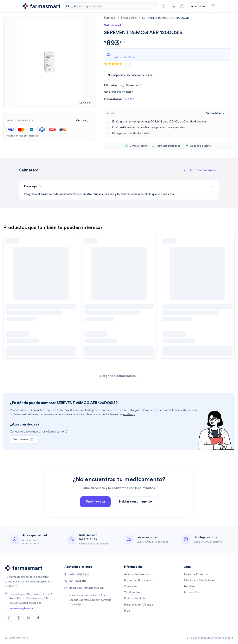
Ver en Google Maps (21, 608)
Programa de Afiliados (139, 605)
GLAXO (129, 99)
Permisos (189, 587)
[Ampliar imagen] (85, 103)
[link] (166, 18)
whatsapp (129, 414)
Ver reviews (24, 440)
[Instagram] (19, 618)
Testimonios (132, 593)
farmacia (110, 18)
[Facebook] (9, 618)
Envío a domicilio (135, 599)
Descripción (119, 186)
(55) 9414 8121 (76, 581)
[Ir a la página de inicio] (41, 6)
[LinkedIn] (28, 618)
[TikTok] (38, 618)
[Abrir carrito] (214, 6)
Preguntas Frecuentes (139, 581)
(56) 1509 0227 (77, 575)
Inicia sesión (198, 6)
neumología (129, 18)
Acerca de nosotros (137, 574)
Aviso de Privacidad (196, 574)
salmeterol (131, 86)
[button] (164, 6)
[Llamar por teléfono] (174, 6)
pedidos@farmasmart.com (84, 588)
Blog (127, 611)
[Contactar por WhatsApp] (182, 6)
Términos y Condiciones (199, 581)
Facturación (191, 593)
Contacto (131, 587)
